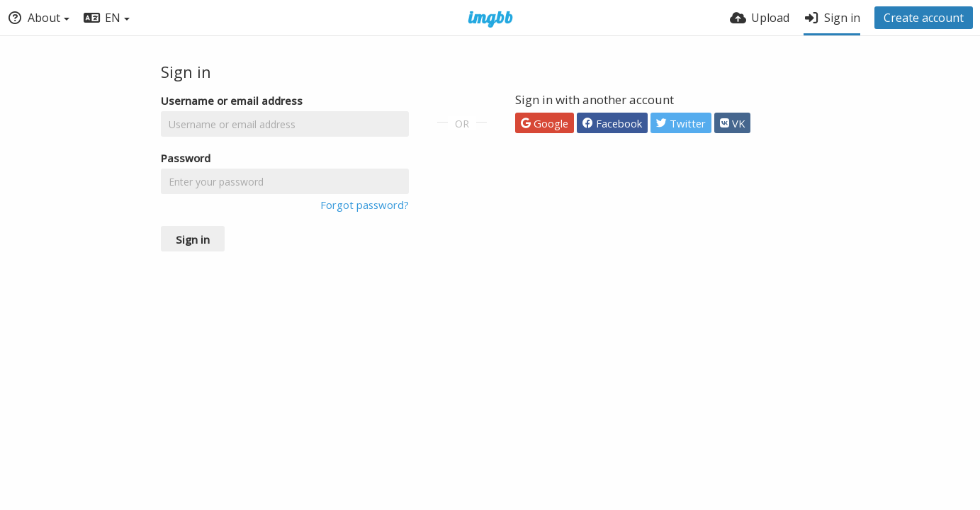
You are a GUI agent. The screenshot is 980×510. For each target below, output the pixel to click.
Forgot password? (365, 205)
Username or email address (232, 101)
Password (186, 158)
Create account (924, 18)
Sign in (193, 239)
